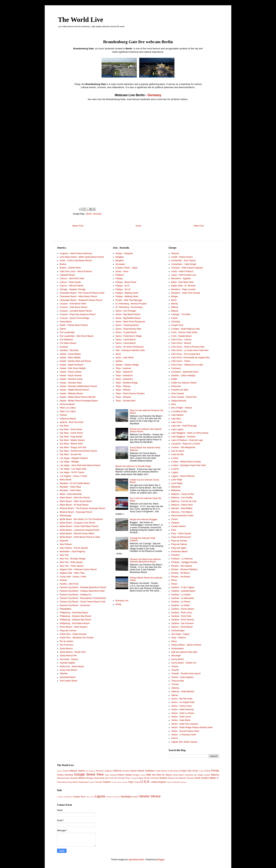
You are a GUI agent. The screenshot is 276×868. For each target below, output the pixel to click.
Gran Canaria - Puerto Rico (184, 397)
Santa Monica (66, 649)
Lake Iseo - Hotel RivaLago (184, 426)
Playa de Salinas (179, 544)
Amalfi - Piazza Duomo (182, 257)
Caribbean (150, 771)
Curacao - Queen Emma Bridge (74, 318)
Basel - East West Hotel (182, 282)
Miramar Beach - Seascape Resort (76, 512)
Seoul (118, 354)
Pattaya (119, 278)
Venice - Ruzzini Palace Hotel (185, 731)
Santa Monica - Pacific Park (73, 652)
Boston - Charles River (70, 268)
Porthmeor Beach (179, 551)
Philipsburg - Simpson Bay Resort (75, 616)
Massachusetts (63, 778)
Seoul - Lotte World (125, 358)
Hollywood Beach (68, 419)
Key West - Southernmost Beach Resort (78, 451)
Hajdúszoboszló (179, 401)
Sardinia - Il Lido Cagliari (183, 587)
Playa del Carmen (68, 631)
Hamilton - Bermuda (69, 350)
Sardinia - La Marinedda (183, 598)
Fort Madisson (66, 340)
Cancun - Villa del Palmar (72, 286)
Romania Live (122, 601)
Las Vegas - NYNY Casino (72, 472)
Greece (121, 775)
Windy (118, 604)
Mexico (82, 778)
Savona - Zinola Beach (182, 627)
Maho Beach (66, 480)
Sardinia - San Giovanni (182, 623)
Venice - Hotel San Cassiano (185, 724)
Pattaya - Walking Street (127, 293)
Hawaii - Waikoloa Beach (71, 393)
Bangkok (120, 257)
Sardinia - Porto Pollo (181, 616)
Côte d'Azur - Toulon (181, 361)
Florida (215, 771)
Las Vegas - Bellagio (69, 462)
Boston (63, 264)
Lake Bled (176, 419)
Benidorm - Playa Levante (183, 289)
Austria (66, 771)
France (60, 775)
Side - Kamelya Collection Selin (130, 350)
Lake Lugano (177, 429)
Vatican (175, 695)
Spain (213, 778)
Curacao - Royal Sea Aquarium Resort (78, 314)
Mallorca (215, 775)
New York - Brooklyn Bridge (73, 559)
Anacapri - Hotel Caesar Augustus (187, 268)
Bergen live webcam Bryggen (144, 519)
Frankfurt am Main (180, 390)
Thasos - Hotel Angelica (182, 677)
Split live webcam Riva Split (184, 652)
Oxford (174, 519)
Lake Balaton (177, 415)
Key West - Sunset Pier (71, 454)
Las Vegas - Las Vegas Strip (73, 469)
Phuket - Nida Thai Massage (129, 300)
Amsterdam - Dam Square (184, 261)
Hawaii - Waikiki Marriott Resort (74, 390)
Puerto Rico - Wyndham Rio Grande (77, 638)
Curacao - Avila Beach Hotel (73, 304)
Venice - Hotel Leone (181, 717)
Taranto (175, 666)
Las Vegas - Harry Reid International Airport (80, 465)
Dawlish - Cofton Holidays (183, 376)
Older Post (199, 226)
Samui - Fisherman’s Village (129, 336)
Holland (63, 415)
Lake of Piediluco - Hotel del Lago (187, 440)
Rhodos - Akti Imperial (182, 566)
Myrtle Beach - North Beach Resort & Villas (80, 537)
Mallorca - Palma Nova (182, 505)
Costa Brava (173, 771)
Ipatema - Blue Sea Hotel (71, 422)
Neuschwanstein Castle (182, 516)
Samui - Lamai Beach (126, 340)
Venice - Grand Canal (181, 706)
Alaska (60, 771)
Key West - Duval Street (71, 429)
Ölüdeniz (120, 275)
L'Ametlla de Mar (179, 411)
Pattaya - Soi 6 (122, 286)
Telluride (64, 674)
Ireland (143, 775)
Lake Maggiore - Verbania (183, 437)
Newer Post (78, 226)
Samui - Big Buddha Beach (128, 318)
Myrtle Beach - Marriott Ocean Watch (77, 534)
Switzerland (84, 782)
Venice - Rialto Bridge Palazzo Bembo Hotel (192, 727)
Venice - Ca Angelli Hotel (183, 702)
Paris (174, 530)
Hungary (136, 775)
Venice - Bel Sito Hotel (182, 699)
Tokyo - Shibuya (123, 386)
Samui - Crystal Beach (126, 332)
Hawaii (128, 775)
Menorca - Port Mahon (182, 512)
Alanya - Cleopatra (124, 253)
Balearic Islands (77, 771)
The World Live (81, 20)
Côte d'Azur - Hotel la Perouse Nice (188, 347)
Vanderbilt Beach (68, 677)
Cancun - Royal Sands (70, 282)
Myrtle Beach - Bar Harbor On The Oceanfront (81, 519)
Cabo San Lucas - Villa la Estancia (76, 271)
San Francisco (66, 645)
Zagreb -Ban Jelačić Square (184, 742)
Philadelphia (65, 609)
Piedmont (110, 797)
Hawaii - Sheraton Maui (71, 383)
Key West (64, 426)
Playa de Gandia (179, 541)
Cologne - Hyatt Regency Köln (185, 329)
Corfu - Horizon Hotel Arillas (184, 332)
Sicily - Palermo (179, 638)
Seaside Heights (67, 663)
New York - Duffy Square (71, 562)
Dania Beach (66, 322)
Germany (154, 95)
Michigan (90, 778)
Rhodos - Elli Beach (181, 573)
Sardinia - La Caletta (181, 595)
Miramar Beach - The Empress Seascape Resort (82, 508)
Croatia (183, 771)
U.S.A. (145, 782)
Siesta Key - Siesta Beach (72, 666)
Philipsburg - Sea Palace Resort (75, 623)
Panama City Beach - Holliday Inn (75, 595)
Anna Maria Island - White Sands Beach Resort (82, 257)
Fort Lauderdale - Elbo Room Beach (77, 336)
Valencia (175, 688)
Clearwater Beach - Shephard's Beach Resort (81, 300)
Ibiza (173, 404)
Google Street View (89, 774)
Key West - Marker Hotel (71, 444)
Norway (122, 778)
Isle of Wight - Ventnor (182, 408)
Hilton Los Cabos (68, 408)
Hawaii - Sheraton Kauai (71, 379)
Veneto (144, 796)
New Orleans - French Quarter (74, 548)
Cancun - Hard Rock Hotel (72, 278)
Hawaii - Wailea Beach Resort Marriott (78, 397)
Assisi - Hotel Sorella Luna (184, 275)
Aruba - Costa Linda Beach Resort (76, 261)
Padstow (175, 523)
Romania (155, 778)
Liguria (100, 796)
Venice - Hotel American (183, 709)
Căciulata (176, 322)
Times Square (122, 782)
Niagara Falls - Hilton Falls (72, 573)
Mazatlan (74, 778)
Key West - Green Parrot (71, 433)
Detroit (63, 329)
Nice (116, 778)
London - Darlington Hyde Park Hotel (189, 465)
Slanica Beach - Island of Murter (186, 645)
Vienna (175, 738)
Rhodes (147, 778)
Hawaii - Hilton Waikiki (70, 358)
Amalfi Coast (62, 797)
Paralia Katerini (178, 526)
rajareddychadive (136, 860)
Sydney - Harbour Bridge (127, 365)
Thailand (106, 782)
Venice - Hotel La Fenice (183, 713)
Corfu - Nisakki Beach (181, 336)
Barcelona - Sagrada (181, 278)
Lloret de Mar (178, 454)
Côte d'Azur (193, 771)
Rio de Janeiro (66, 641)
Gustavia (64, 347)
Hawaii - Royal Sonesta (71, 376)
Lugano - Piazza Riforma (183, 476)
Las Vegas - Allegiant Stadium (74, 458)
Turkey (137, 782)
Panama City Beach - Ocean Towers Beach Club (82, 602)
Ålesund (175, 253)
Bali (87, 771)
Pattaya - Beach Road (126, 282)
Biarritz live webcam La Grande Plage (133, 466)
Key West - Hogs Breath (71, 437)
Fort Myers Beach (68, 343)
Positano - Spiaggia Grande (184, 562)
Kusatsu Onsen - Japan (126, 268)
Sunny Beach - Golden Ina (184, 663)
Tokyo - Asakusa (123, 368)
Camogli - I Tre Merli (181, 314)
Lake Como (177, 422)
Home (139, 226)
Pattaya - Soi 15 (123, 289)
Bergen (175, 296)
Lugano (175, 472)
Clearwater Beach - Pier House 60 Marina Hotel (82, 293)
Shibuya (171, 778)
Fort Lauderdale (67, 332)
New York (64, 555)
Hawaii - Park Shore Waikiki (73, 368)
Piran (128, 778)
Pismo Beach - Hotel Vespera (73, 627)
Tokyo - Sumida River (126, 401)
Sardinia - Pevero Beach (183, 609)
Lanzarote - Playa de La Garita (186, 444)
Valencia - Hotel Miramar (183, 692)
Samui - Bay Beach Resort (128, 314)
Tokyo (131, 782)
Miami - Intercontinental (71, 494)
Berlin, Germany (94, 214)
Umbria (135, 797)
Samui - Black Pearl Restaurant (130, 322)
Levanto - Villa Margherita (183, 447)
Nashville (64, 541)
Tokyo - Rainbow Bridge (127, 383)
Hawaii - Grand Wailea (70, 354)
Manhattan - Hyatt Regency (73, 551)
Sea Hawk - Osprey (69, 659)
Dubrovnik (176, 386)
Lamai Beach (178, 775)
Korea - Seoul (122, 271)
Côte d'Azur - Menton (181, 343)
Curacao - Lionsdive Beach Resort (76, 311)
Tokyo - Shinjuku (123, 397)
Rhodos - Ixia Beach (181, 577)
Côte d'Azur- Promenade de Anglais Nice (190, 358)
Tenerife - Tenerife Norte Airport (186, 674)
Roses (174, 584)
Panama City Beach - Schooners (75, 605)
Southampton (178, 649)
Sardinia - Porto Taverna (183, 620)
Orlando (63, 580)
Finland (207, 771)
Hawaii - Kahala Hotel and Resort (75, 361)
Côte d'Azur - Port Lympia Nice (186, 354)
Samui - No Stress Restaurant (129, 347)
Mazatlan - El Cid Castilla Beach (75, 483)
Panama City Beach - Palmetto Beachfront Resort (83, 587)
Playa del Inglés (179, 548)
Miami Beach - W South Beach (74, 505)
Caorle (174, 318)
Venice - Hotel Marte (181, 720)
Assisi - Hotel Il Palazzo (182, 271)
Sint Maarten (181, 778)
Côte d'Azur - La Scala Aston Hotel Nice (190, 350)
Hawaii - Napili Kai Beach (72, 365)
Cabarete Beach (67, 275)
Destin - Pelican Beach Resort (74, 325)
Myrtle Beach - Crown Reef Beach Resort (79, 526)
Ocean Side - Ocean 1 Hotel (73, 577)
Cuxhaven (176, 368)
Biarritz (175, 304)
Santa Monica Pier (68, 656)
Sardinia (163, 778)
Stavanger (176, 656)
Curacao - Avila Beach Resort (73, 307)
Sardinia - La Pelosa (181, 602)
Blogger (161, 860)
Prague (140, 778)
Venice (156, 796)
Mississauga (65, 516)
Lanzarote (189, 775)
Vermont (176, 782)
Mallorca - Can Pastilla (182, 498)
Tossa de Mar (178, 681)
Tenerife (175, 670)
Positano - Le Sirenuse (182, 559)
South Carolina (202, 778)
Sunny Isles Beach (68, 670)
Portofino (175, 555)
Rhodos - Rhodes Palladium (184, 569)
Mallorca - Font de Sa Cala (184, 501)
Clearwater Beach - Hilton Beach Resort (78, 296)
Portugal (134, 778)
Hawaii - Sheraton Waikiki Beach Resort (78, 386)
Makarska (176, 487)
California (117, 771)
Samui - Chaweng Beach (127, 325)
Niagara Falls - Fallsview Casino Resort (78, 569)
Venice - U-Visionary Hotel (184, 735)
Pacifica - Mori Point (69, 584)
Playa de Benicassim (181, 537)
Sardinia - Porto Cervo (182, 613)
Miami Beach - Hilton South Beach (76, 501)
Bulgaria (108, 771)
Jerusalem (120, 264)
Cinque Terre (177, 325)
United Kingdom (159, 782)
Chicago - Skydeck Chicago (73, 289)
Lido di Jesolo (178, 451)
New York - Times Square (72, 566)
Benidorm (100, 771)
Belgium (92, 771)
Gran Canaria (178, 393)
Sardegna (126, 796)
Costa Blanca (161, 771)
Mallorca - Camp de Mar (183, 494)
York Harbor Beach (69, 681)
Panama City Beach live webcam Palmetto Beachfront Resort (145, 560)
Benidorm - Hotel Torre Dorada (186, 293)
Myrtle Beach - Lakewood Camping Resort (79, 530)
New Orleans (66, 544)
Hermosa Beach (67, 404)
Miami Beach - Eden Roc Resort (75, 498)
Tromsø (175, 684)
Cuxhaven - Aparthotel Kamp (185, 372)
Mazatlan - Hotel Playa (70, 487)
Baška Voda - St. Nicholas (184, 286)
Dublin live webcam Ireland (184, 383)
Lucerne (175, 469)
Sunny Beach (178, 659)
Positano (117, 797)
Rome (174, 580)
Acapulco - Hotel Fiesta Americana (76, 253)
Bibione (175, 307)
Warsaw (183, 782)
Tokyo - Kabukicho (124, 372)
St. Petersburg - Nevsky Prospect (131, 304)
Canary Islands (137, 771)
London (175, 458)
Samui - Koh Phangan (126, 311)
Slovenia (190, 778)
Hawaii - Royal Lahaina (70, 372)
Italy (149, 775)
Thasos (114, 782)
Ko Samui (167, 775)
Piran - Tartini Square (181, 534)
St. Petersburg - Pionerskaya (129, 307)
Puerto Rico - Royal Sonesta (73, 634)
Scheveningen (178, 631)
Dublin (174, 379)
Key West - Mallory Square (72, 440)
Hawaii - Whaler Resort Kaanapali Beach (79, 401)
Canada (126, 771)
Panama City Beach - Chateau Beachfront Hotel (82, 591)
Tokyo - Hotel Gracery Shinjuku (130, 393)
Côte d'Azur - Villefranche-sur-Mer (187, 365)
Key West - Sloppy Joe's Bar (73, 447)
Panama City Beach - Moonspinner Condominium (83, 598)
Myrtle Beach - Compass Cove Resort (77, 523)
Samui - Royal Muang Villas (128, 329)
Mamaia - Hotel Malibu (182, 508)
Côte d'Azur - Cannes (181, 340)
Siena (174, 641)
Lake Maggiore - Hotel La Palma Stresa (190, 433)
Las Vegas (198, 775)
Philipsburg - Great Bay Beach (74, 613)
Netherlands (99, 778)
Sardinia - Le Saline (181, 605)
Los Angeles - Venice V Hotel (73, 476)
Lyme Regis (177, 480)
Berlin (174, 300)
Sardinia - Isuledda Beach (183, 591)
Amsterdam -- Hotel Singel (184, 264)
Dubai (201, 771)
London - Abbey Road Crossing (186, 462)
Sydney (119, 361)
